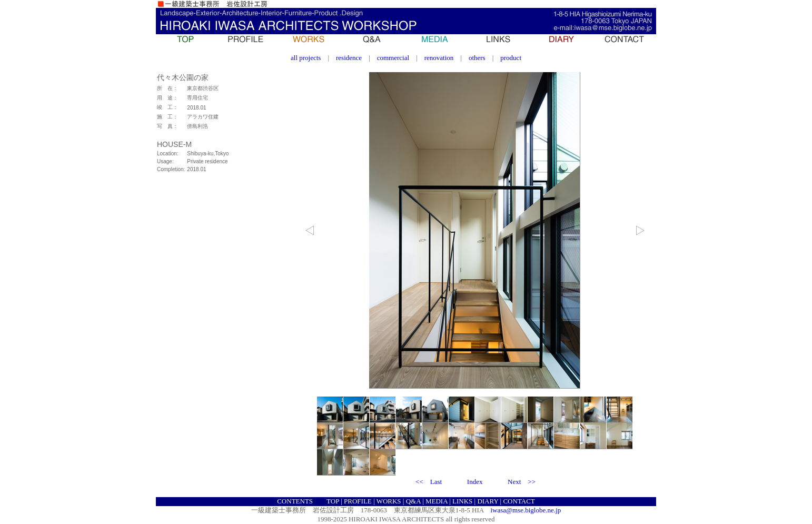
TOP (333, 501)
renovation (439, 58)
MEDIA (437, 501)
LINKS (462, 501)
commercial (393, 58)
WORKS (389, 501)
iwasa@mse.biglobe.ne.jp (526, 510)
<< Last (429, 482)
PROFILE (358, 501)
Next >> (522, 482)
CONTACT (519, 501)
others (477, 58)
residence (349, 58)
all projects (306, 58)
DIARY (488, 501)
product (511, 58)
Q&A (413, 501)
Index (475, 482)
